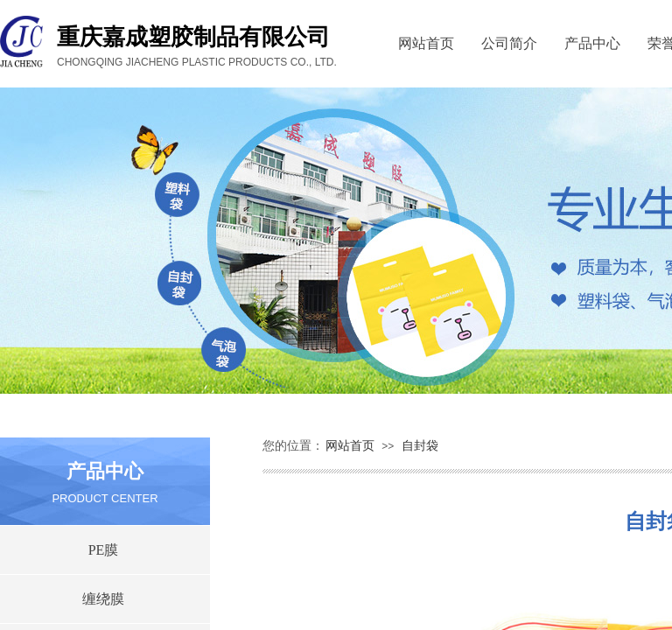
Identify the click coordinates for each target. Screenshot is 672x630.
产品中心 (592, 43)
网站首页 (426, 43)
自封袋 (420, 446)
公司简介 (509, 43)
